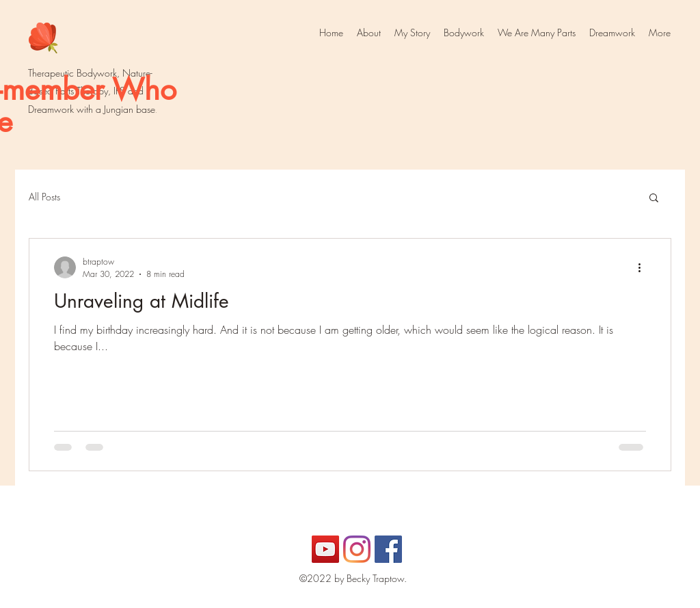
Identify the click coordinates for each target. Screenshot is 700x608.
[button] (654, 199)
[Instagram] (357, 549)
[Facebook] (388, 549)
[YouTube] (325, 549)
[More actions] (644, 267)
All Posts (44, 197)
